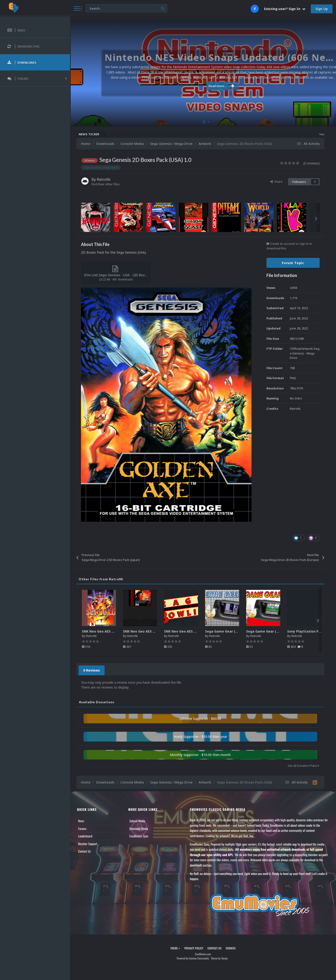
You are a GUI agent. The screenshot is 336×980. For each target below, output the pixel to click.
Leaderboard (85, 836)
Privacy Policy (194, 948)
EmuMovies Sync (139, 836)
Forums (82, 829)
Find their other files (106, 184)
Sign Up (322, 9)
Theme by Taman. (220, 958)
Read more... (202, 86)
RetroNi (104, 179)
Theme (175, 948)
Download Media (139, 829)
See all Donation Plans (303, 766)
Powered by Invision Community (193, 958)
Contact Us (84, 851)
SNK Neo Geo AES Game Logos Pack (194, 631)
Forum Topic (293, 263)
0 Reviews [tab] (92, 670)
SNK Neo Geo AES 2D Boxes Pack (109, 631)
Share (276, 182)
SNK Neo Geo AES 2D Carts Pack (149, 631)
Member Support (88, 844)
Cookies (231, 948)
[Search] (126, 9)
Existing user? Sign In (285, 9)
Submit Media (137, 821)
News (81, 821)
